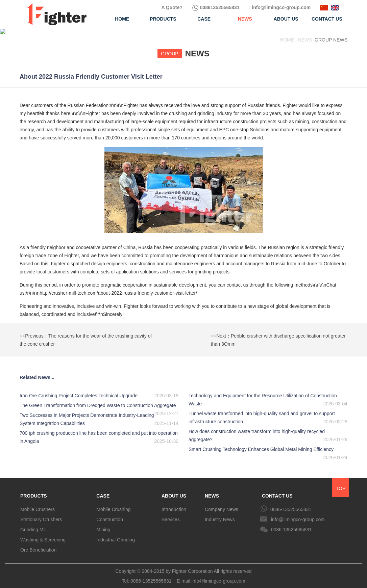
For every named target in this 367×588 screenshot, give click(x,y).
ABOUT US (174, 490)
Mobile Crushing (113, 504)
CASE (103, 490)
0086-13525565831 (291, 504)
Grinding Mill (33, 524)
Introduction (174, 504)
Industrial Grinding (116, 534)
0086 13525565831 (291, 524)
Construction (110, 514)
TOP (341, 483)
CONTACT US (277, 490)
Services (171, 514)
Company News (222, 504)
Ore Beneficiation (38, 544)
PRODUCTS (34, 490)
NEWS (212, 490)
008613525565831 (216, 7)
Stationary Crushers (41, 514)
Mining (103, 524)
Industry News (220, 514)
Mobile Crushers (38, 504)
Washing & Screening (43, 534)
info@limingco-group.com (280, 7)
